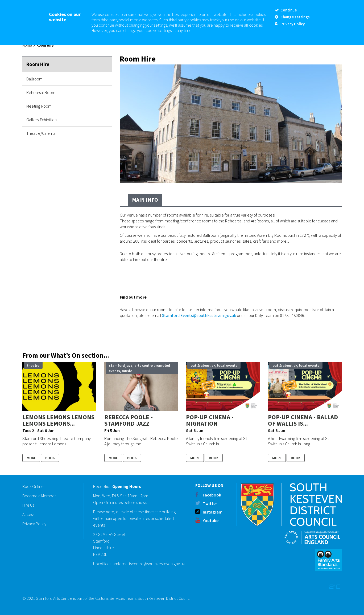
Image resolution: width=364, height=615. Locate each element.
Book (50, 458)
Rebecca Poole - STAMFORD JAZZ (129, 420)
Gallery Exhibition (42, 120)
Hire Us (28, 505)
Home (27, 45)
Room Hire (38, 64)
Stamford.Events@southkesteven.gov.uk (199, 315)
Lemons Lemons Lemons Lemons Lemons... (58, 420)
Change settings (292, 17)
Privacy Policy (34, 524)
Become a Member (39, 496)
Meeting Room (39, 106)
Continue (286, 10)
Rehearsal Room (41, 92)
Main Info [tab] (145, 200)
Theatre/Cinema (41, 133)
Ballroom (34, 79)
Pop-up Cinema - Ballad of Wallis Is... (303, 420)
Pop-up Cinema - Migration (210, 420)
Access (28, 514)
